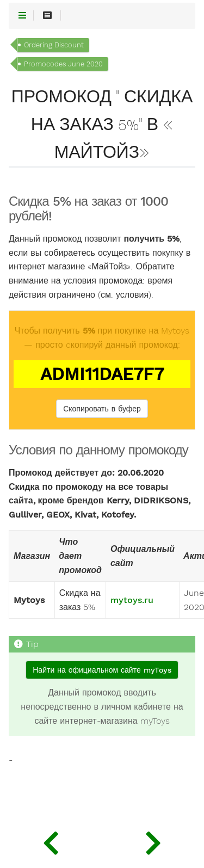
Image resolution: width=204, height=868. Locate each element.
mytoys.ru (132, 600)
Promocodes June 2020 (63, 64)
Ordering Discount (54, 45)
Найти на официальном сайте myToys (102, 670)
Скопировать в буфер (102, 409)
